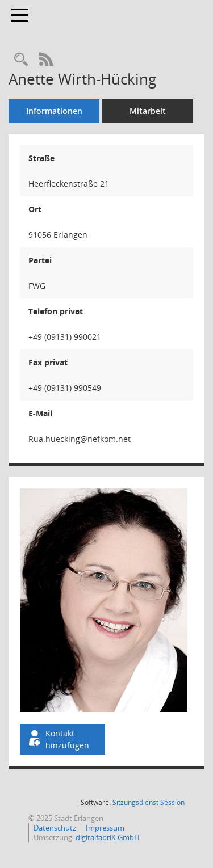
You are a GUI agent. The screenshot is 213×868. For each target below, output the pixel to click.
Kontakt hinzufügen (58, 739)
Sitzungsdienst (149, 802)
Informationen (54, 111)
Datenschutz (55, 828)
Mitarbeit (148, 111)
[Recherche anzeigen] (21, 60)
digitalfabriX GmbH (108, 837)
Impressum (105, 828)
